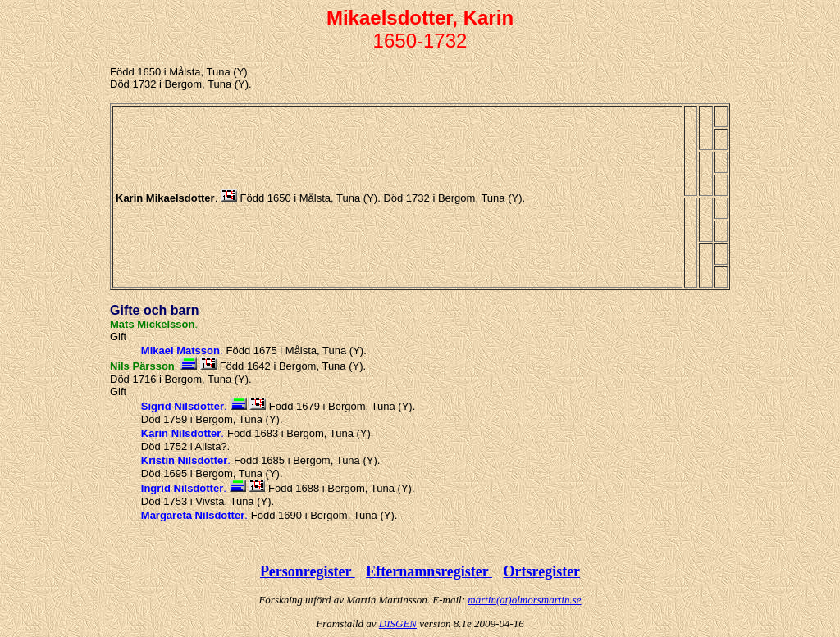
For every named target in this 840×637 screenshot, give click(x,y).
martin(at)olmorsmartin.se (524, 600)
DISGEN (398, 623)
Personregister (308, 571)
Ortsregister (541, 571)
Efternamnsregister (429, 571)
